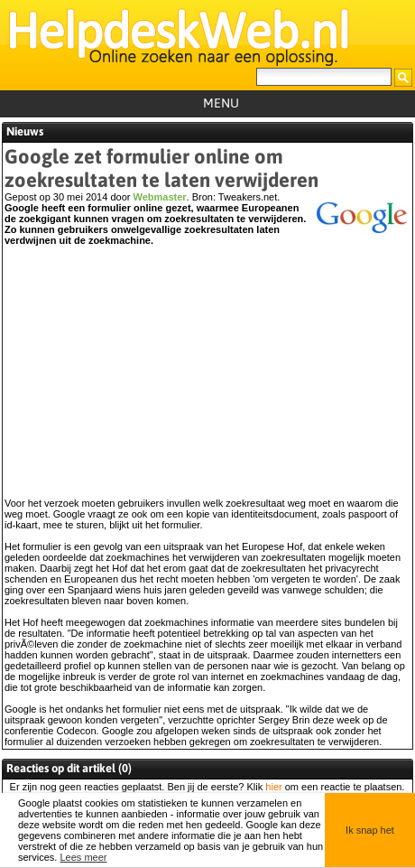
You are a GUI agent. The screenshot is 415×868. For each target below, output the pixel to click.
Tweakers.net (248, 197)
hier (273, 787)
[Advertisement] (206, 380)
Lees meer (83, 857)
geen (70, 787)
